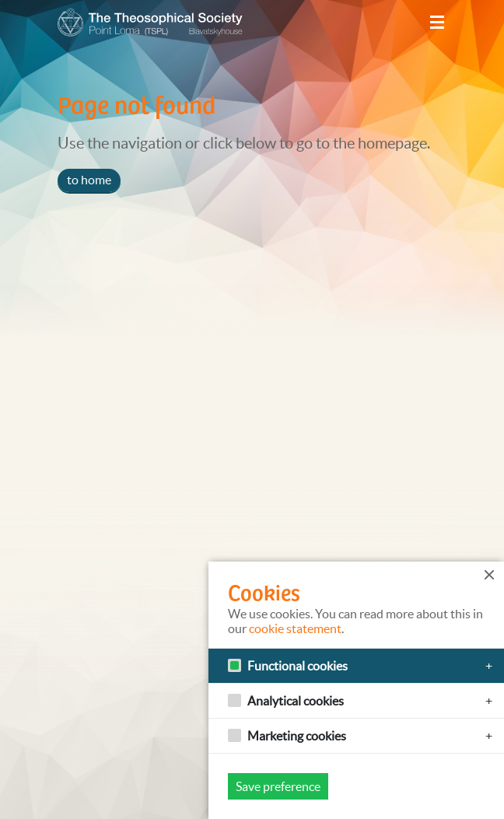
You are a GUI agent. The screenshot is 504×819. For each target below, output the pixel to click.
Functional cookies (297, 666)
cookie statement (295, 628)
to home (89, 180)
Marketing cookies (297, 736)
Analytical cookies (296, 701)
